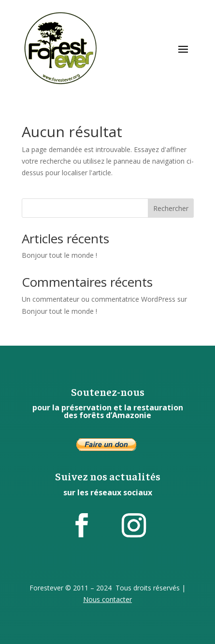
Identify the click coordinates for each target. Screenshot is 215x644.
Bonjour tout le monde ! (59, 255)
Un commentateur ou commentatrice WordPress (99, 299)
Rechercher (171, 208)
